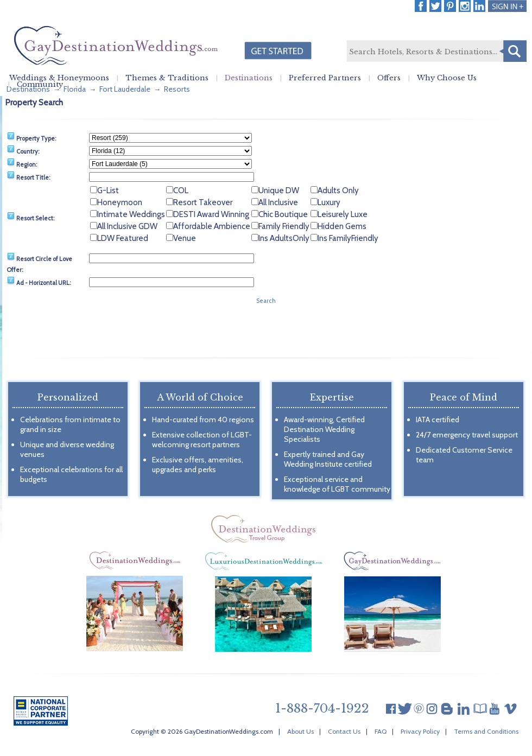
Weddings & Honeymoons (59, 78)
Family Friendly (284, 226)
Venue (185, 238)
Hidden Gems (342, 226)
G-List (108, 190)
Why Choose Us (447, 78)
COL (181, 190)
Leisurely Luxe (343, 214)
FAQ (381, 731)
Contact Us (344, 731)
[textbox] (436, 52)
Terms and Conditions (486, 731)
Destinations (249, 78)
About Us (300, 731)
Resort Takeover (203, 202)
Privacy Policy (420, 731)
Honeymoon (120, 202)
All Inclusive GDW (127, 226)
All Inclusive (278, 202)
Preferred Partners (325, 78)
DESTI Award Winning (211, 214)
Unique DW (279, 190)
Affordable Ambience (212, 226)
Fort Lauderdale (125, 89)
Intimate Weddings (131, 214)
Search (513, 51)
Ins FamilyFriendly (348, 238)
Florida (75, 89)
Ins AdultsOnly (284, 238)
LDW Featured (123, 238)
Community (40, 85)
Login (507, 6)
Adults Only (338, 190)
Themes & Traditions (167, 78)
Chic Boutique (283, 214)
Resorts (177, 89)
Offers (389, 78)
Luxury (329, 202)
